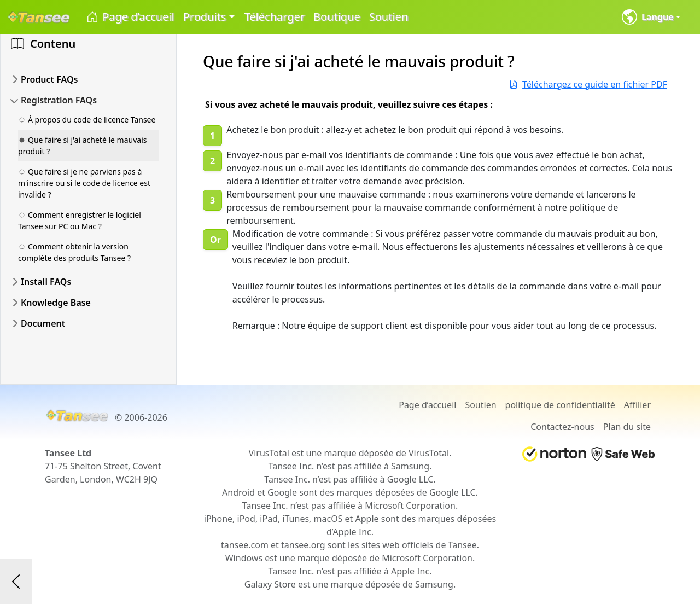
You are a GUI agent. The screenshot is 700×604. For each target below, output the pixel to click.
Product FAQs (49, 79)
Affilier (637, 405)
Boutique (337, 17)
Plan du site (627, 427)
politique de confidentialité (560, 405)
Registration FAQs (59, 100)
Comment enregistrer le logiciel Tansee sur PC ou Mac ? (80, 220)
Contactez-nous (562, 427)
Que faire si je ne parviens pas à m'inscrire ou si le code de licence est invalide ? (84, 183)
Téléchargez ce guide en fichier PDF (588, 84)
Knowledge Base (56, 303)
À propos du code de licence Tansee (87, 120)
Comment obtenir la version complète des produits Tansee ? (74, 252)
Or (215, 240)
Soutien (389, 17)
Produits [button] (205, 17)
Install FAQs (46, 282)
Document (43, 323)
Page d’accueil (130, 17)
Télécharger (274, 17)
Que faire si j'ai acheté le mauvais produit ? (82, 146)
